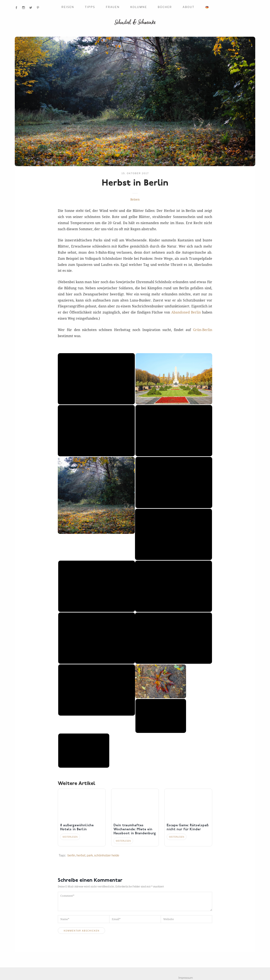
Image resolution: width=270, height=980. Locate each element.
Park (90, 855)
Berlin (71, 855)
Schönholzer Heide (107, 855)
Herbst (81, 855)
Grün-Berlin (203, 330)
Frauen (113, 7)
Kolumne (139, 7)
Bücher (165, 7)
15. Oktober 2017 (135, 173)
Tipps (90, 7)
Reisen (68, 7)
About (188, 7)
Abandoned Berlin (186, 312)
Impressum (186, 978)
